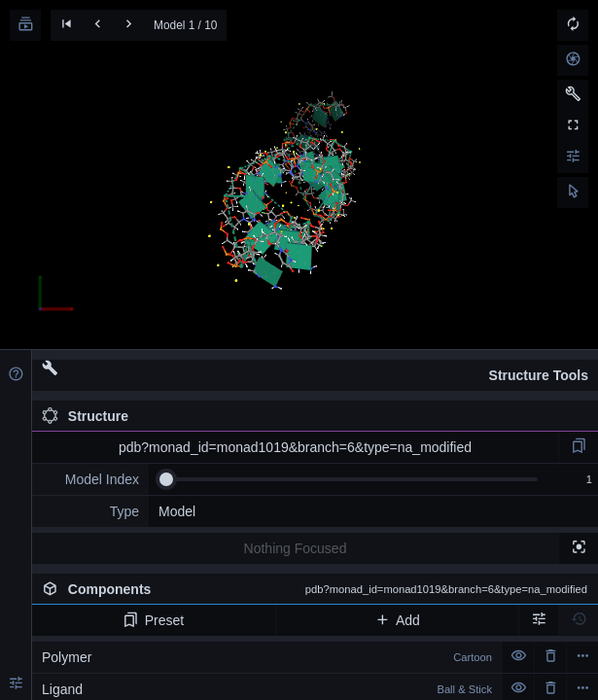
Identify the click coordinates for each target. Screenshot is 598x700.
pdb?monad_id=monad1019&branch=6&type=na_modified (295, 447)
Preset (153, 620)
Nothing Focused (296, 548)
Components (315, 589)
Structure (85, 416)
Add (397, 620)
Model (177, 511)
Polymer (267, 657)
